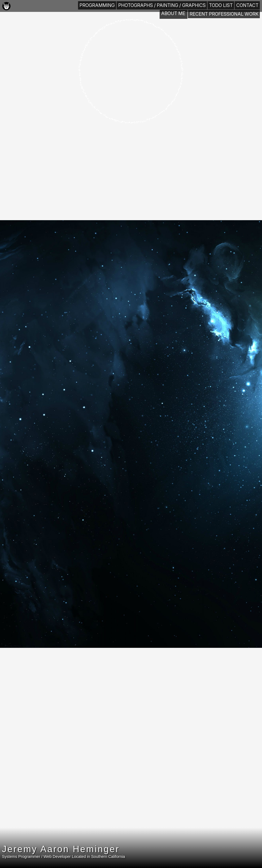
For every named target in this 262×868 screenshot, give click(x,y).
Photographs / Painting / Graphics (181, 6)
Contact (248, 6)
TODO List (223, 6)
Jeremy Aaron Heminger (76, 855)
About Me (59, 6)
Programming (136, 6)
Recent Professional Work (96, 6)
